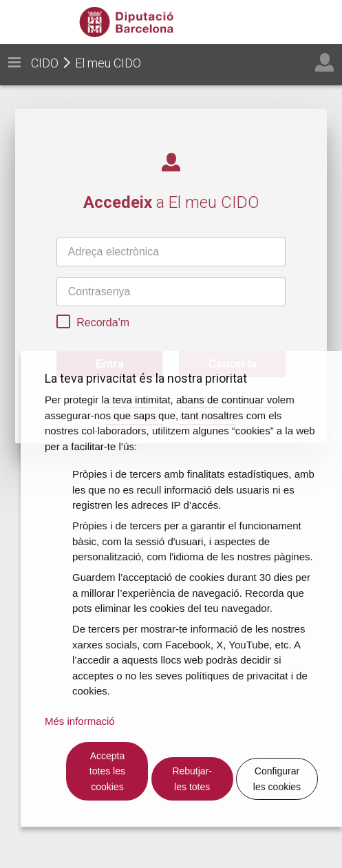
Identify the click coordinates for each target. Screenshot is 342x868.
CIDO (45, 63)
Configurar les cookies (277, 779)
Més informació (80, 721)
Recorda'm (93, 324)
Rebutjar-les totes (192, 779)
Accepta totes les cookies (107, 771)
